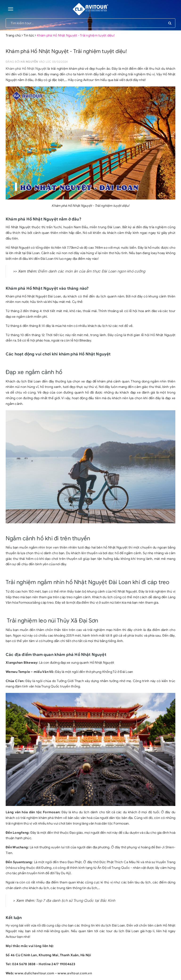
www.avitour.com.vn (75, 973)
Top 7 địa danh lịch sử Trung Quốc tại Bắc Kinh (76, 901)
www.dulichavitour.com (34, 973)
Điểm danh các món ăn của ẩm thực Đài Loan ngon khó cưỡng (92, 271)
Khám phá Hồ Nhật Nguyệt (26, 69)
